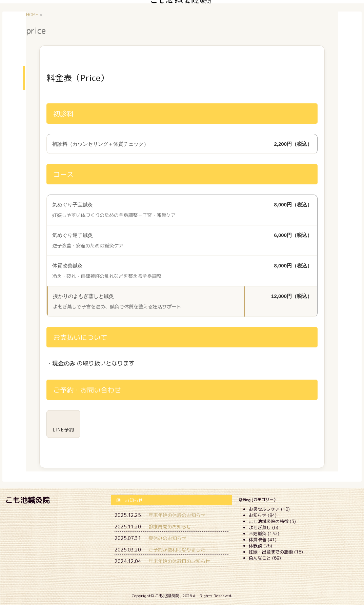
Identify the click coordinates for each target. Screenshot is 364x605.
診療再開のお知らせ (170, 527)
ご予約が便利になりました (177, 550)
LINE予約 (63, 430)
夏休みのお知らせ (167, 538)
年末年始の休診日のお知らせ (179, 561)
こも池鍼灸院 (27, 500)
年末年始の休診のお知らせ (177, 515)
